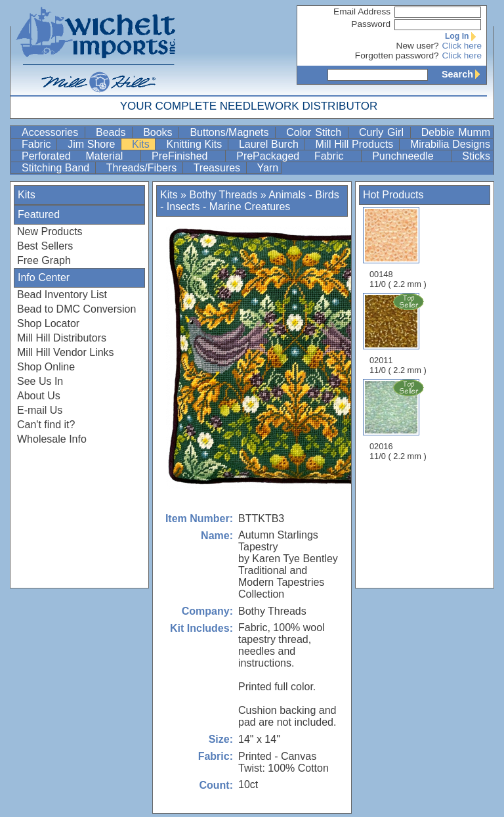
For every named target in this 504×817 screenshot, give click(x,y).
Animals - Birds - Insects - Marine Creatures (250, 201)
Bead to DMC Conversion (76, 309)
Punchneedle (410, 156)
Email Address (362, 11)
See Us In (40, 381)
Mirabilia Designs (450, 144)
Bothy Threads (223, 195)
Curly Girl (383, 132)
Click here (462, 46)
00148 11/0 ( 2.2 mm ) (398, 248)
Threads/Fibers (143, 168)
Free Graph (44, 260)
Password (371, 24)
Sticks (476, 156)
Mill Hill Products (356, 144)
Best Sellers (45, 246)
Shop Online (46, 367)
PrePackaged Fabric (297, 156)
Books (159, 132)
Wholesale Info (52, 439)
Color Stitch (316, 132)
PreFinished (187, 156)
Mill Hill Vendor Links (66, 352)
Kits (142, 144)
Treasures (219, 168)
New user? (418, 46)
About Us (39, 396)
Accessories (52, 132)
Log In (463, 36)
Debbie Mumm (456, 132)
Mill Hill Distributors (62, 338)
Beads (113, 132)
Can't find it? (46, 425)
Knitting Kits (195, 144)
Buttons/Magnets (231, 132)
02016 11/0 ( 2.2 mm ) (399, 420)
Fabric (38, 144)
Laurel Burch (270, 144)
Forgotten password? (397, 55)
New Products (50, 232)
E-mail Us (40, 410)
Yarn (268, 168)
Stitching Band (57, 168)
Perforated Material (80, 156)
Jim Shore (93, 144)
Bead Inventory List (62, 295)
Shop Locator (48, 323)
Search (464, 74)
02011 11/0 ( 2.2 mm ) (399, 334)
